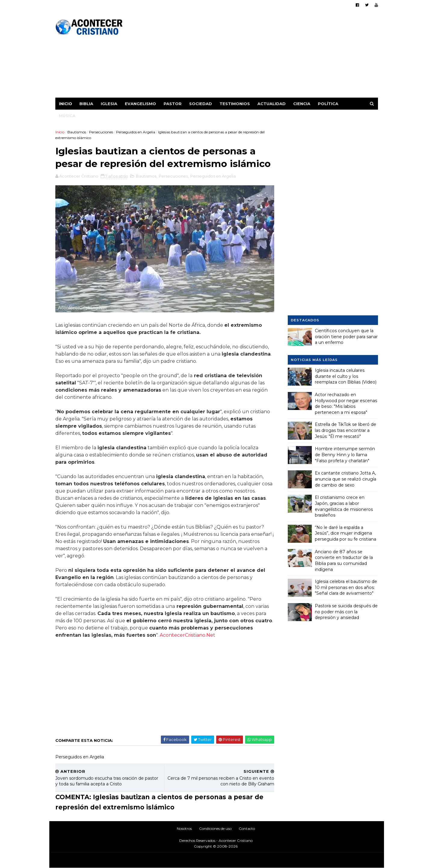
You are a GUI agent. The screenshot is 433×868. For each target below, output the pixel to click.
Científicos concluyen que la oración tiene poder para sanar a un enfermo (346, 337)
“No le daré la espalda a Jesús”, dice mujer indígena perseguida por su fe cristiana (345, 533)
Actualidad (272, 104)
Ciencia (302, 104)
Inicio (66, 104)
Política (328, 104)
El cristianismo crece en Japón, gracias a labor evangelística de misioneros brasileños (344, 506)
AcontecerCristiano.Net (187, 635)
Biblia (86, 104)
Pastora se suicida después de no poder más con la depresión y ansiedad (346, 612)
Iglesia (109, 104)
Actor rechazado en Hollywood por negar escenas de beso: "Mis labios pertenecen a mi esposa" (346, 404)
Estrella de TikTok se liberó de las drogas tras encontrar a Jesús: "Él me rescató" (345, 430)
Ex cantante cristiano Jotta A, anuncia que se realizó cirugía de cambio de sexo (345, 479)
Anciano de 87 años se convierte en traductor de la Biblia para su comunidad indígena (344, 561)
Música (67, 116)
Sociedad (201, 104)
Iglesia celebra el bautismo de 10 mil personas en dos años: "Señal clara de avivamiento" (346, 587)
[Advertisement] (268, 56)
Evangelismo (140, 104)
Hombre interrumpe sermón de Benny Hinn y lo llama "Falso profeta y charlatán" (345, 455)
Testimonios (235, 104)
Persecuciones (101, 132)
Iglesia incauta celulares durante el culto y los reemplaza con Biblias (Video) (346, 376)
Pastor (173, 104)
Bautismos (77, 132)
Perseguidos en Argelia (136, 132)
